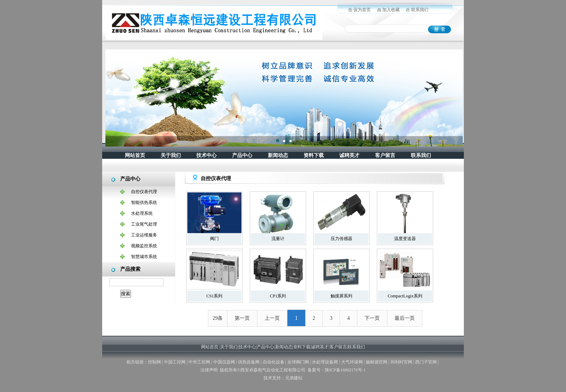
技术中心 (206, 155)
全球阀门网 (298, 362)
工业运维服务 (144, 235)
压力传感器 (341, 239)
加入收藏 (391, 10)
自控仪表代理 (144, 192)
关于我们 (171, 155)
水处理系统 (142, 213)
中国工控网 (175, 362)
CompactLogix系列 (405, 296)
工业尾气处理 (144, 224)
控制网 (154, 362)
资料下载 (314, 155)
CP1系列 (278, 296)
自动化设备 (274, 362)
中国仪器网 (224, 362)
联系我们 (420, 10)
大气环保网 (352, 362)
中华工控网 (199, 362)
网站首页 (135, 155)
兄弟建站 (294, 378)
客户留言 (385, 155)
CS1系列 (215, 296)
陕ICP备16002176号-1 (345, 370)
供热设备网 (249, 362)
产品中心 (242, 155)
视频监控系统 (144, 246)
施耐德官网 (376, 362)
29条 (218, 318)
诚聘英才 (349, 155)
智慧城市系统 (144, 257)
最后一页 (405, 318)
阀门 (214, 239)
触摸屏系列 (341, 296)
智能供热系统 (144, 202)
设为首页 (362, 10)
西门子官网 (426, 362)
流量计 (278, 239)
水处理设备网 (325, 362)
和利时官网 (401, 362)
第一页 (242, 318)
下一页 (372, 318)
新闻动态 (278, 155)
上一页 (272, 318)
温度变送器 (405, 239)
